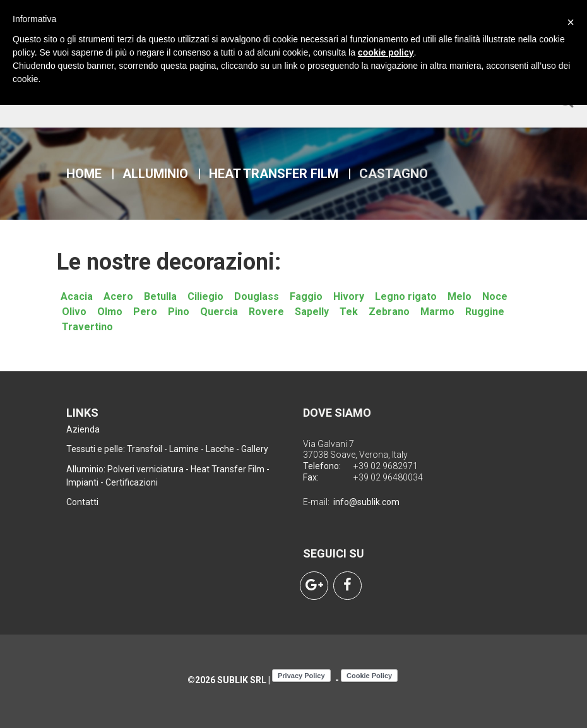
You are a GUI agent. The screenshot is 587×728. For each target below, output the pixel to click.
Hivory (349, 296)
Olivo (74, 312)
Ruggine (485, 312)
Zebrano (389, 312)
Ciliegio (205, 296)
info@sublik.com (366, 502)
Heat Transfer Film (274, 174)
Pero (145, 312)
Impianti (82, 482)
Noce (495, 296)
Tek (349, 312)
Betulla (160, 296)
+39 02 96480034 (388, 477)
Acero (118, 296)
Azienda (83, 429)
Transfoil (145, 449)
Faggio (306, 296)
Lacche (220, 449)
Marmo (437, 312)
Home (84, 174)
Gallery (255, 449)
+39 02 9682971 (386, 466)
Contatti (82, 502)
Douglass (257, 296)
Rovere (266, 312)
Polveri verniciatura (145, 469)
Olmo (110, 312)
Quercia (219, 312)
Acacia (77, 296)
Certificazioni (132, 482)
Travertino (87, 327)
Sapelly (312, 312)
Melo (460, 296)
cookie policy (386, 52)
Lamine (184, 449)
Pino (179, 312)
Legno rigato (406, 296)
